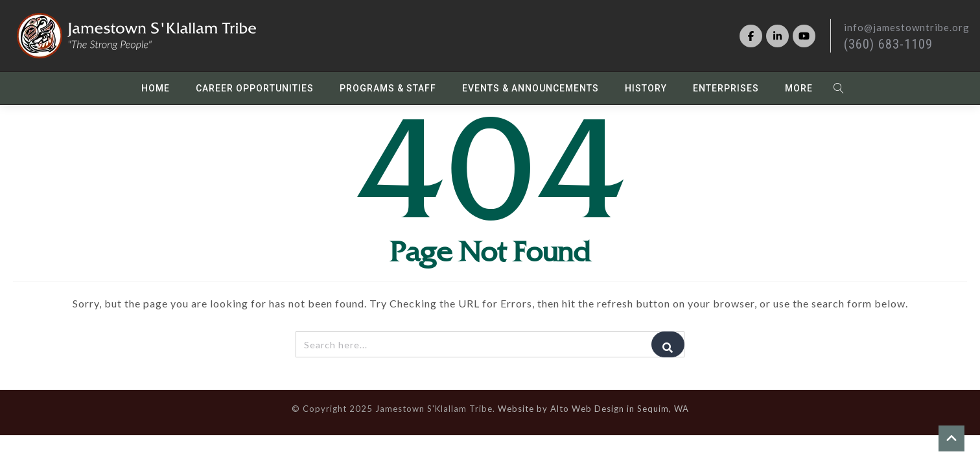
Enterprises (726, 88)
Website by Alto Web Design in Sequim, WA (593, 409)
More (799, 88)
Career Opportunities (255, 88)
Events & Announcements (531, 88)
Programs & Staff (388, 88)
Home (156, 88)
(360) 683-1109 (888, 44)
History (646, 88)
